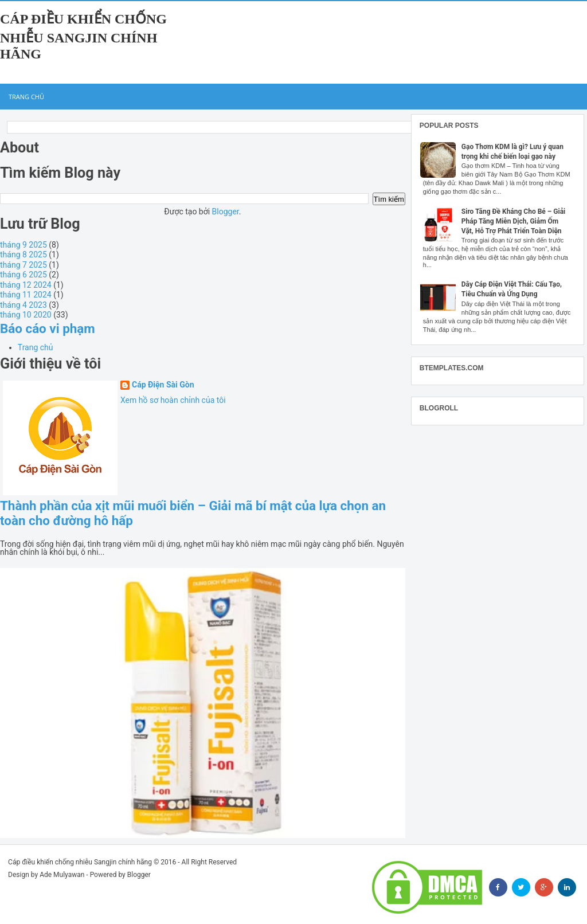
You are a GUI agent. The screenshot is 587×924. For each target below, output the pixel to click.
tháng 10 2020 (26, 315)
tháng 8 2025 (24, 255)
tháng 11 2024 (26, 295)
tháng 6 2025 (24, 275)
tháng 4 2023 (24, 305)
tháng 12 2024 (26, 285)
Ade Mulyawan (62, 875)
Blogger (226, 212)
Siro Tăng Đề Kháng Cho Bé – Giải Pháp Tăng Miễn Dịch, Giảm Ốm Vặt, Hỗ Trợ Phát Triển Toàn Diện (514, 221)
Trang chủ (26, 97)
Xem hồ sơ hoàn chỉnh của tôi (173, 400)
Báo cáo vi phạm (48, 328)
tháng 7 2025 (24, 265)
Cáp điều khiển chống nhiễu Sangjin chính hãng (83, 36)
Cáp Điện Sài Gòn (163, 385)
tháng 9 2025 (24, 245)
